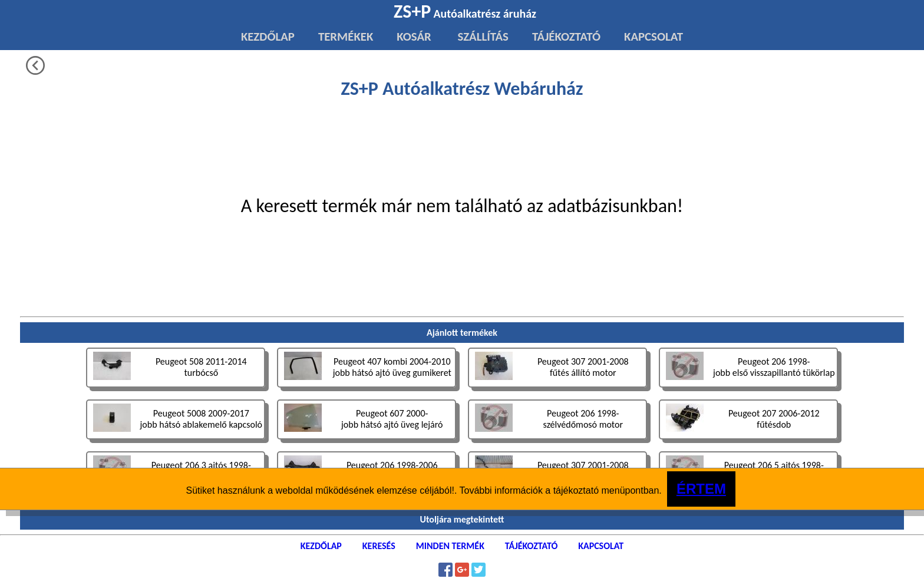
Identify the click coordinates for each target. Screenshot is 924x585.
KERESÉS (379, 546)
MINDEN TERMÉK (450, 546)
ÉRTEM (701, 489)
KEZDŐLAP (268, 37)
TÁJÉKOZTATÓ (566, 37)
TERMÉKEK (346, 37)
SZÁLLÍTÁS (482, 37)
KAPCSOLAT (654, 37)
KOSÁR (414, 37)
